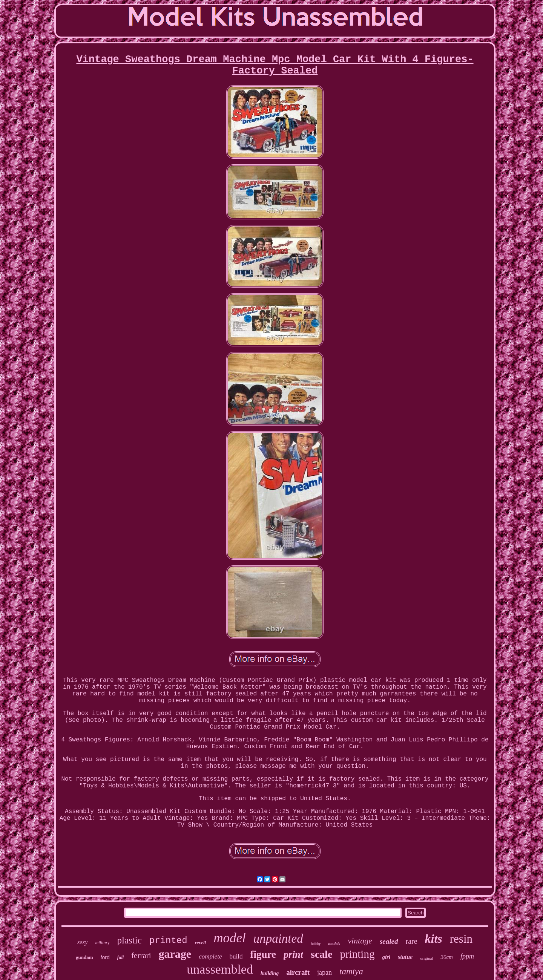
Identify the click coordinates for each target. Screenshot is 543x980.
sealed (389, 941)
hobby (316, 944)
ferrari (141, 955)
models (334, 943)
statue (405, 957)
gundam (84, 957)
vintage (360, 941)
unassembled (220, 969)
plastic (129, 940)
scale (322, 954)
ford (105, 957)
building (270, 973)
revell (201, 942)
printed (168, 941)
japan (324, 972)
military (102, 943)
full (120, 957)
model (230, 938)
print (293, 955)
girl (386, 957)
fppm (467, 956)
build (236, 956)
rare (411, 941)
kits (434, 939)
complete (210, 956)
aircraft (298, 972)
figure (263, 954)
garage (175, 954)
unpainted (278, 939)
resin (461, 939)
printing (357, 954)
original (426, 958)
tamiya (351, 972)
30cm (447, 957)
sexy (83, 942)
